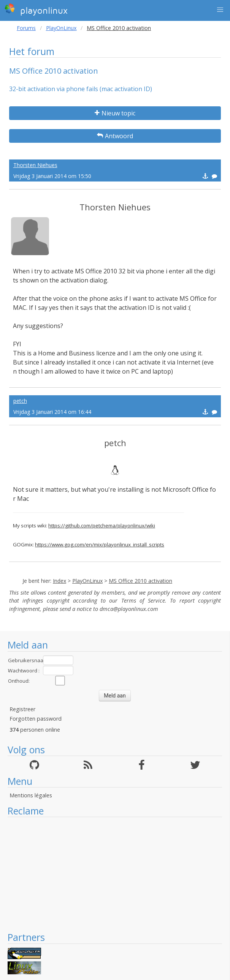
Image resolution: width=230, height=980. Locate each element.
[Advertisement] (115, 874)
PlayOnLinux (61, 28)
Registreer (22, 709)
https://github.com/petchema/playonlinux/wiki (102, 526)
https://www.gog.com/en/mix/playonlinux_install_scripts (100, 544)
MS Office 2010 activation (140, 581)
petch (20, 401)
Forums (26, 28)
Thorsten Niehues (35, 165)
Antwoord (115, 136)
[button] (220, 10)
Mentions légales (31, 795)
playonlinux (36, 9)
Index (59, 581)
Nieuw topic (115, 113)
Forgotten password (36, 719)
